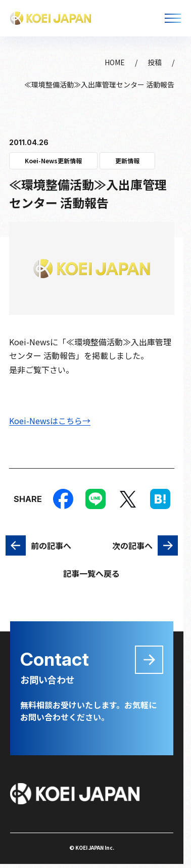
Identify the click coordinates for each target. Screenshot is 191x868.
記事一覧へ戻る (91, 573)
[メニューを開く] (173, 18)
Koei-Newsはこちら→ (50, 421)
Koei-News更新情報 (53, 161)
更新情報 (127, 161)
